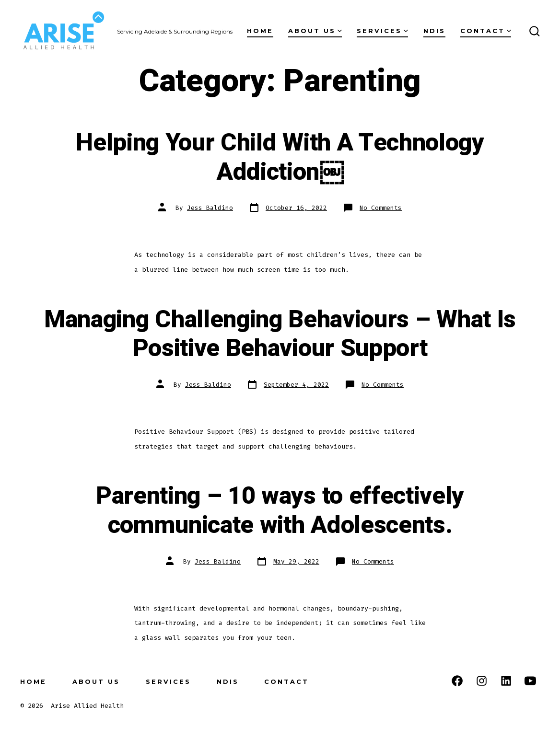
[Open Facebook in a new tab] (457, 681)
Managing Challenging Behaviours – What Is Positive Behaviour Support (280, 334)
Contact (486, 31)
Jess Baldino (210, 208)
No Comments (381, 208)
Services (382, 31)
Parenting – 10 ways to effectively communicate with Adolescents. (280, 511)
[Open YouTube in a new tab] (530, 681)
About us (315, 31)
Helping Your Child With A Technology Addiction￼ (280, 157)
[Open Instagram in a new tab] (482, 681)
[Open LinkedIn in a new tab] (506, 681)
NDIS (434, 31)
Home (260, 31)
